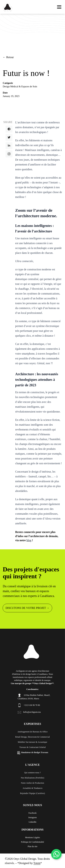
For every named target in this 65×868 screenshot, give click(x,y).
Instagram (33, 817)
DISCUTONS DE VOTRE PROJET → (27, 608)
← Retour (8, 57)
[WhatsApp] (56, 854)
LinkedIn (33, 822)
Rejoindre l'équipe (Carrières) (32, 793)
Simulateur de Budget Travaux (33, 752)
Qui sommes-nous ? (32, 773)
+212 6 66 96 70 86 (32, 705)
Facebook (32, 813)
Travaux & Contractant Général (33, 747)
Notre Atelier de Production (32, 783)
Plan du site (33, 846)
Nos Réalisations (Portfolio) (32, 778)
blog (29, 540)
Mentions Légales (33, 837)
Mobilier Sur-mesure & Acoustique (32, 742)
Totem (37, 863)
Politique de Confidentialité (32, 842)
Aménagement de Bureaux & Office (33, 732)
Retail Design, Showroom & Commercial (32, 737)
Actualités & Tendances (32, 788)
